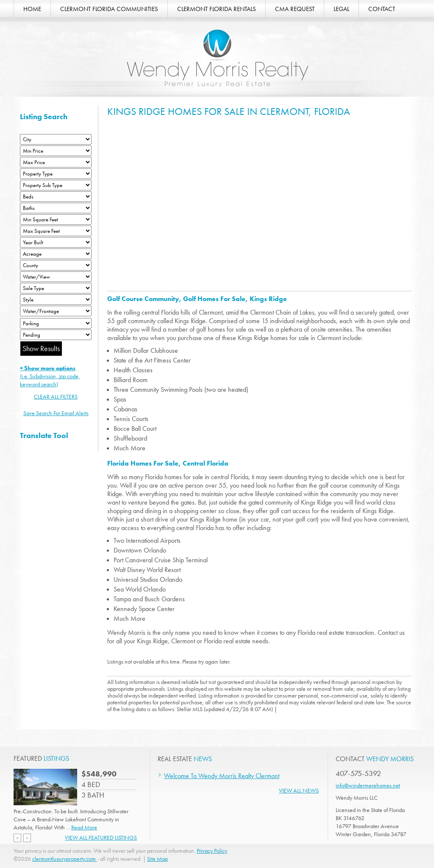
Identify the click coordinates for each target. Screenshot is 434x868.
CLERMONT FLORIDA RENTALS (217, 9)
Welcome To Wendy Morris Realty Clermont (222, 776)
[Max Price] (56, 162)
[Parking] (56, 323)
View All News (299, 790)
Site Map (157, 859)
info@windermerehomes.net (368, 785)
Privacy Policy (212, 851)
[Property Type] (56, 174)
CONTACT (382, 9)
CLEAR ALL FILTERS (56, 396)
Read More (84, 827)
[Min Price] (56, 151)
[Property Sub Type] (56, 185)
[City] (56, 139)
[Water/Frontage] (56, 311)
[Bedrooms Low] (56, 197)
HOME (32, 9)
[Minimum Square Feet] (56, 219)
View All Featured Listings (101, 837)
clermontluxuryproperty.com (65, 859)
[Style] (56, 300)
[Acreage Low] (56, 254)
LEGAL (341, 9)
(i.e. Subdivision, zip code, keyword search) (50, 376)
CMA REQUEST (295, 9)
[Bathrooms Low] (56, 208)
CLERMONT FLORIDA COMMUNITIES (109, 9)
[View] (56, 277)
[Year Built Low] (56, 242)
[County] (56, 265)
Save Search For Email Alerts (56, 413)
